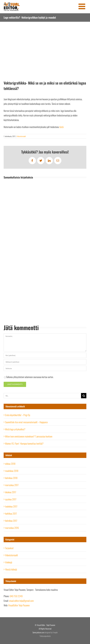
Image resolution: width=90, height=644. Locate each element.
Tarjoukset (9, 548)
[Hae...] (42, 396)
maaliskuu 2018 (12, 471)
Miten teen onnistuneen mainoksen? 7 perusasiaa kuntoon (29, 436)
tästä (61, 127)
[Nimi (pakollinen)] (45, 355)
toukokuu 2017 (11, 506)
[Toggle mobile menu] (82, 6)
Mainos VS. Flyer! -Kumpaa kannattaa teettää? (24, 443)
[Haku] (84, 396)
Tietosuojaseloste (45, 636)
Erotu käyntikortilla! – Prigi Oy (18, 415)
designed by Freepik (51, 632)
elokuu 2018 (10, 464)
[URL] (45, 368)
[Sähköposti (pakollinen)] (45, 362)
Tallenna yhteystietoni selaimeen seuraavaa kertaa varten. (30, 377)
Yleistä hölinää (11, 569)
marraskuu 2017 (12, 485)
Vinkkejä (9, 562)
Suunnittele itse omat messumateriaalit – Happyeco (26, 422)
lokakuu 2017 (11, 492)
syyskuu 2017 (11, 499)
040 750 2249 (16, 596)
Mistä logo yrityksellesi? (15, 429)
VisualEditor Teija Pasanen (19, 605)
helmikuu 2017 (11, 521)
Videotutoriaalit (21, 136)
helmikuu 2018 (11, 478)
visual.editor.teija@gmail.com (21, 601)
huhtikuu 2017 (11, 513)
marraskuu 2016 (12, 528)
